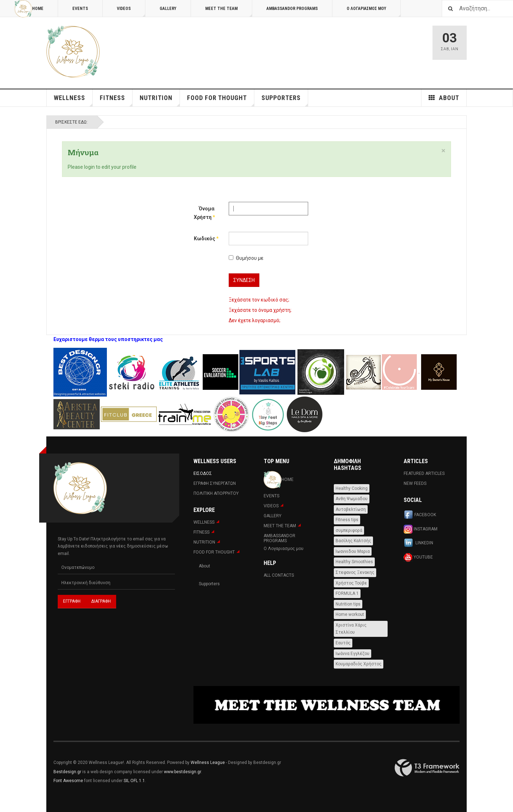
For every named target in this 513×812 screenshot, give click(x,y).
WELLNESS (73, 100)
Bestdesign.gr (67, 772)
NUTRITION (160, 100)
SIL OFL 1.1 (134, 781)
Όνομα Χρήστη (204, 213)
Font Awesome (68, 781)
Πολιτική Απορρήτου (216, 493)
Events (80, 9)
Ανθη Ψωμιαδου (352, 499)
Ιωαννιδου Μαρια (353, 551)
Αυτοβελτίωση (351, 509)
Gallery (168, 9)
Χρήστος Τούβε (351, 583)
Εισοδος (203, 473)
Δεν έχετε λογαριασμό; (255, 320)
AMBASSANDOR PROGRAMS (292, 9)
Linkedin (418, 543)
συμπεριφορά (349, 530)
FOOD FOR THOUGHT (221, 100)
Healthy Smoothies (354, 562)
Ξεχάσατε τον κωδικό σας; (259, 300)
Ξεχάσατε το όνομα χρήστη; (260, 310)
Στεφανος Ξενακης (355, 572)
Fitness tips (347, 520)
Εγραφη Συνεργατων (215, 483)
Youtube (418, 557)
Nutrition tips (348, 604)
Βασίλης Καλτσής (353, 541)
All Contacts (279, 575)
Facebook (420, 515)
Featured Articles (424, 473)
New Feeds (415, 483)
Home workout (350, 614)
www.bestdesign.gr (182, 772)
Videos (131, 12)
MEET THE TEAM (229, 12)
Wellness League (208, 763)
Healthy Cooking (352, 488)
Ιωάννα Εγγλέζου (353, 654)
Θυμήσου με (246, 258)
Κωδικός (204, 239)
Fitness (116, 100)
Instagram (421, 529)
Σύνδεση (244, 280)
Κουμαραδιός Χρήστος (359, 664)
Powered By (427, 768)
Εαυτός (343, 643)
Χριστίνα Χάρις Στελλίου (351, 629)
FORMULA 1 (347, 593)
